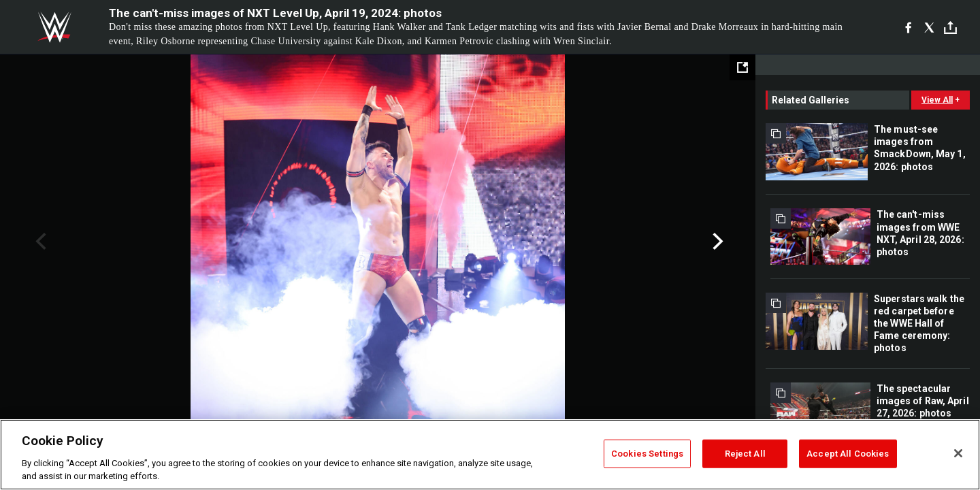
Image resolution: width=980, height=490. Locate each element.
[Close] (958, 453)
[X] (929, 27)
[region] (490, 455)
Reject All (745, 454)
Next (716, 242)
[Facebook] (908, 27)
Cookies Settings (647, 454)
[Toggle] (950, 28)
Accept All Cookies (848, 454)
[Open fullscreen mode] (742, 67)
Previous (39, 242)
